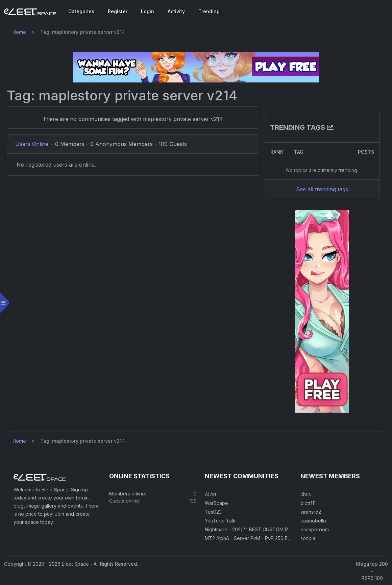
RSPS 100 (372, 578)
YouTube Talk (220, 521)
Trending (209, 11)
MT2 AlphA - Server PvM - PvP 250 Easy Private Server (267, 538)
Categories (81, 11)
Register (118, 11)
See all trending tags (322, 189)
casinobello (313, 521)
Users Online (32, 144)
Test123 (213, 512)
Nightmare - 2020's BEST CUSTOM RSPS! (251, 529)
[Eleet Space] (30, 11)
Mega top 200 (372, 564)
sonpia (308, 538)
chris (306, 494)
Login (148, 11)
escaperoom (315, 529)
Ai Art (211, 494)
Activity (176, 11)
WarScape (216, 503)
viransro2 (311, 512)
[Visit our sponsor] (196, 67)
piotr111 (308, 503)
